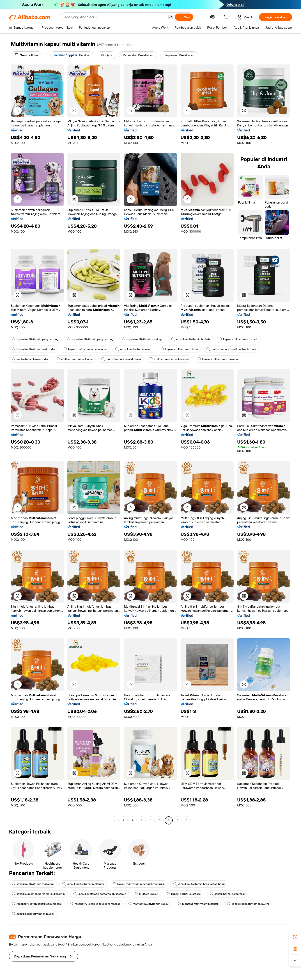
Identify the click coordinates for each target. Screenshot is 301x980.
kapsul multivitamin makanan (219, 359)
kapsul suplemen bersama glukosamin (38, 894)
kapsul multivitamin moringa (142, 339)
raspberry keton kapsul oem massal (37, 904)
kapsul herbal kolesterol (184, 894)
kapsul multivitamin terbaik (191, 339)
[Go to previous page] (115, 820)
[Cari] (184, 17)
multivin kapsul (146, 894)
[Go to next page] (187, 820)
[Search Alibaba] (114, 17)
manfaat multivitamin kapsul (149, 904)
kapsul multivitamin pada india (33, 349)
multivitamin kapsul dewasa (121, 359)
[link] (295, 937)
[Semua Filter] (26, 55)
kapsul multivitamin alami (134, 349)
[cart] (227, 18)
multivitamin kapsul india (30, 359)
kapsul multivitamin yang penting (35, 339)
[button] (170, 17)
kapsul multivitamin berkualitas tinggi (139, 884)
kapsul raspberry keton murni (248, 904)
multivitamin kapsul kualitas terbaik (231, 349)
